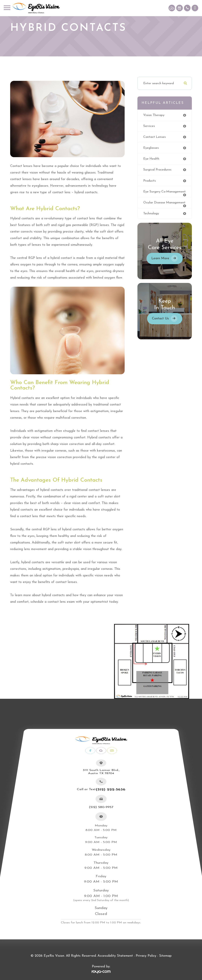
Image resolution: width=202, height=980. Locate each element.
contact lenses (155, 137)
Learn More (160, 262)
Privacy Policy (146, 956)
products (150, 181)
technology (151, 217)
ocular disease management (164, 206)
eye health (151, 159)
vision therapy (154, 115)
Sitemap (165, 956)
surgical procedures (157, 170)
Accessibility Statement (115, 956)
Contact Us (160, 322)
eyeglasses (151, 148)
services (149, 126)
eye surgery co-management (155, 193)
